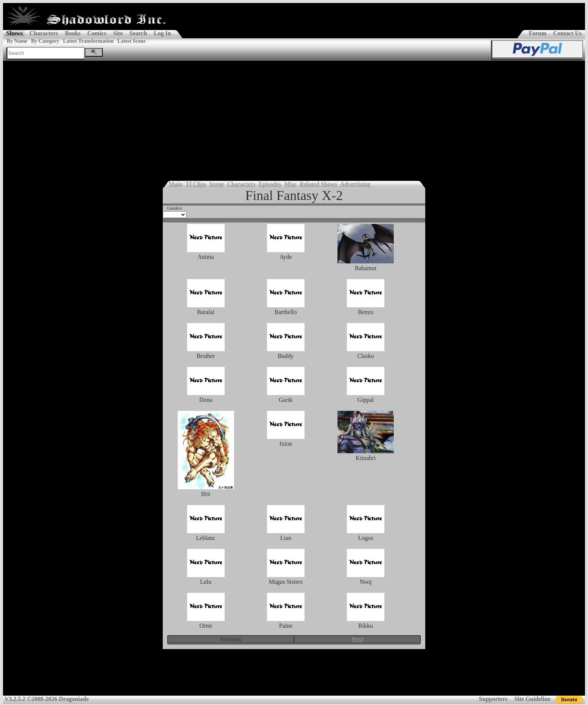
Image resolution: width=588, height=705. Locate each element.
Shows (15, 33)
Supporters (493, 699)
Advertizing (355, 184)
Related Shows (318, 184)
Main (175, 184)
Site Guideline (532, 699)
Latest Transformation (88, 41)
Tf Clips (196, 184)
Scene (217, 184)
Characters (44, 33)
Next (357, 639)
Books (73, 33)
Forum (538, 33)
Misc (290, 184)
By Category (45, 41)
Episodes (270, 184)
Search (138, 33)
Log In (162, 33)
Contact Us (567, 33)
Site (118, 33)
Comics (97, 33)
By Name (17, 41)
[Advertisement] (294, 117)
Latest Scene (131, 41)
